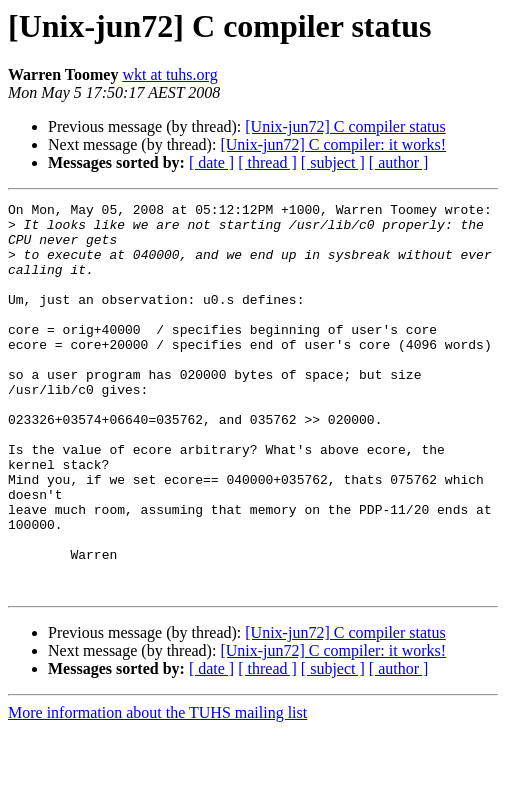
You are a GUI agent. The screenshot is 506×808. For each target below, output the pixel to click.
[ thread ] (267, 162)
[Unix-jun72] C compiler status (345, 126)
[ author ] (399, 162)
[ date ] (211, 162)
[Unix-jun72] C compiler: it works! (333, 144)
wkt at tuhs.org (169, 74)
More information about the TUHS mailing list (157, 790)
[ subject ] (333, 162)
